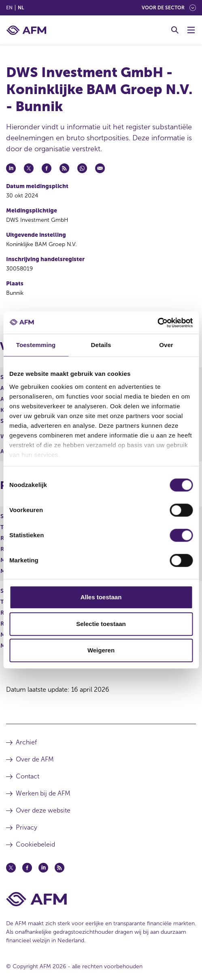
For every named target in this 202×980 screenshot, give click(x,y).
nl (21, 8)
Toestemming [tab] (36, 345)
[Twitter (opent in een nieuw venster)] (11, 868)
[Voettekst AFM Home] (101, 899)
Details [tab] (101, 345)
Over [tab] (166, 345)
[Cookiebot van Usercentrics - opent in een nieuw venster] (157, 323)
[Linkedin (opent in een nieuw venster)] (43, 868)
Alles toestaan (101, 597)
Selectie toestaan (101, 624)
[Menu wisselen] (191, 30)
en (9, 8)
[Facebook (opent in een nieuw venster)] (27, 868)
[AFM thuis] (26, 30)
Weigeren (101, 650)
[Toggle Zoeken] (175, 30)
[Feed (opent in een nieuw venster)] (60, 868)
